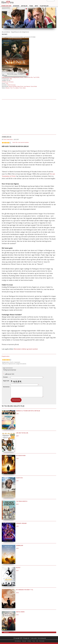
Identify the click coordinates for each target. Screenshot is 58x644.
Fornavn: (5, 377)
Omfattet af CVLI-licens (8, 82)
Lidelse (17, 88)
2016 (11, 79)
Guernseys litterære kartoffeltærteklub (28, 411)
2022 (17, 593)
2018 (17, 414)
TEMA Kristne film (28, 77)
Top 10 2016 (36, 77)
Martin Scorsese (11, 85)
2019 (17, 526)
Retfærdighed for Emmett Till (25, 590)
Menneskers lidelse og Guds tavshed (26, 349)
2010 (17, 459)
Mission (8, 88)
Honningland (20, 546)
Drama (22, 77)
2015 (17, 481)
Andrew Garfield (13, 86)
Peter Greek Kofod (8, 140)
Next (54, 17)
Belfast (18, 568)
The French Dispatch (22, 501)
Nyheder (16, 6)
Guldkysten (19, 478)
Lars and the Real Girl (22, 433)
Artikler (24, 6)
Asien (24, 88)
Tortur (21, 88)
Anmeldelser (6, 6)
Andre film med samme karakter (21, 143)
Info (36, 6)
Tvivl (11, 88)
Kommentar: (6, 387)
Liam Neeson (27, 86)
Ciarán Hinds (34, 86)
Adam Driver (20, 86)
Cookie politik (34, 638)
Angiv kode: (6, 381)
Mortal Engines (20, 612)
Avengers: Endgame (21, 523)
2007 (17, 436)
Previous (4, 17)
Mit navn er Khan (21, 456)
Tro (14, 88)
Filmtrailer (44, 6)
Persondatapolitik (42, 638)
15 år (7, 83)
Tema (31, 6)
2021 (17, 504)
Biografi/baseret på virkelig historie (11, 77)
